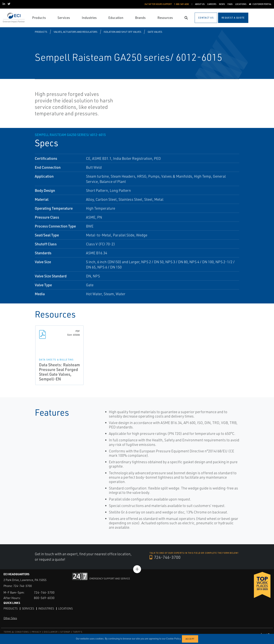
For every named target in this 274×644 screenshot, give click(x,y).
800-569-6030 (44, 598)
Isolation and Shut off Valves (122, 32)
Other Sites (10, 618)
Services (28, 608)
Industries (46, 608)
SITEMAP (65, 632)
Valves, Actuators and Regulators (75, 32)
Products (41, 32)
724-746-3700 (165, 557)
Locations (65, 608)
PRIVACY (36, 632)
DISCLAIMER (51, 632)
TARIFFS (77, 632)
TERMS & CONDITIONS (16, 632)
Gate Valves (155, 32)
